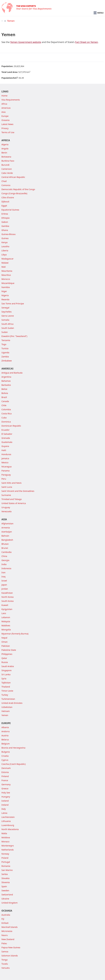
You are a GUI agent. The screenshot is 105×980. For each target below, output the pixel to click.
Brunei (5, 548)
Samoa (5, 952)
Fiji (3, 919)
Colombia (6, 409)
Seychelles (6, 312)
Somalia (5, 320)
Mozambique (8, 283)
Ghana (5, 230)
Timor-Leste (7, 691)
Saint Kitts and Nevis (11, 483)
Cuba (4, 418)
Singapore (6, 670)
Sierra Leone (8, 316)
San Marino (7, 870)
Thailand (6, 687)
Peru (4, 479)
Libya (4, 255)
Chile (4, 405)
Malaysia (6, 621)
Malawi (5, 263)
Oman (5, 642)
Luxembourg (8, 825)
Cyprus (5, 760)
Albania (5, 727)
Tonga (5, 960)
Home (4, 96)
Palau (4, 943)
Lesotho (5, 246)
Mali (4, 267)
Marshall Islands (9, 927)
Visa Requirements (11, 100)
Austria (5, 735)
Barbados (6, 385)
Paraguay (6, 475)
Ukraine (5, 899)
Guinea (5, 238)
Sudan (5, 332)
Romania (6, 866)
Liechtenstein (8, 817)
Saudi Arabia (8, 666)
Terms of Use (8, 132)
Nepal (4, 638)
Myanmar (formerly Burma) (15, 634)
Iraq (3, 577)
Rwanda (5, 299)
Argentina (6, 377)
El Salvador (7, 434)
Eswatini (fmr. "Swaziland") (14, 336)
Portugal (6, 862)
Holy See (6, 793)
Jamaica (5, 458)
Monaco (5, 842)
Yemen (11, 21)
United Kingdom (9, 903)
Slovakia (5, 878)
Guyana (5, 446)
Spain (4, 886)
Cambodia (6, 552)
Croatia (5, 756)
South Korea (8, 601)
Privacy (5, 128)
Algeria (5, 144)
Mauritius (6, 275)
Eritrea (5, 214)
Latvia (4, 813)
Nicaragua (6, 467)
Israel (4, 581)
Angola (5, 149)
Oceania (5, 120)
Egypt (4, 206)
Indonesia (6, 568)
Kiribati (5, 923)
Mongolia (6, 630)
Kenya (4, 242)
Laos (4, 613)
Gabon (5, 222)
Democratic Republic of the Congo (18, 189)
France (5, 780)
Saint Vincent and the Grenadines (18, 491)
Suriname (6, 495)
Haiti (4, 450)
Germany (6, 784)
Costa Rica (6, 414)
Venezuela (6, 511)
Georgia (5, 560)
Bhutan (5, 544)
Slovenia (6, 882)
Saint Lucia (7, 487)
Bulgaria (6, 752)
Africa (4, 104)
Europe (5, 116)
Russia (5, 662)
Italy (4, 809)
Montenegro (8, 846)
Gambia (5, 226)
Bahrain (5, 536)
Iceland (5, 801)
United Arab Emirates (12, 703)
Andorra (5, 731)
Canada (5, 401)
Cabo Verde (7, 173)
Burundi (5, 165)
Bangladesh (7, 540)
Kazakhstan (7, 593)
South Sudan (8, 328)
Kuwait (5, 605)
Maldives (6, 625)
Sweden (5, 890)
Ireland (5, 805)
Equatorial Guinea (10, 210)
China (4, 556)
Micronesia (7, 931)
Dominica (6, 422)
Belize (4, 389)
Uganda (5, 352)
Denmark (6, 768)
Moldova (6, 837)
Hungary (6, 797)
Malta (4, 833)
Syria (4, 679)
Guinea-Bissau (9, 234)
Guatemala (7, 442)
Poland (5, 858)
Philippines (7, 654)
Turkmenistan (8, 699)
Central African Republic (13, 177)
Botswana (6, 157)
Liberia (5, 250)
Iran (3, 572)
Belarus (5, 740)
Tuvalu (5, 964)
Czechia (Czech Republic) (13, 764)
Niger (4, 291)
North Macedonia (10, 829)
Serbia (5, 874)
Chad (4, 181)
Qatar (4, 658)
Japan (4, 585)
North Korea (8, 597)
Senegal (5, 308)
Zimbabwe (7, 361)
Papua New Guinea (11, 947)
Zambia (5, 357)
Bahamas (6, 381)
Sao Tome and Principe (13, 304)
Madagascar (8, 259)
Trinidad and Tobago (12, 499)
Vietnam (6, 711)
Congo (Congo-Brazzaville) (14, 193)
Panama (5, 471)
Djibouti (5, 202)
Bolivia (5, 393)
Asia (3, 112)
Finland (5, 776)
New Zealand (8, 939)
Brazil (4, 397)
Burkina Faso (8, 161)
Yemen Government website (26, 42)
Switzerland (7, 895)
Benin (4, 153)
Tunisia (5, 348)
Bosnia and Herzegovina (13, 748)
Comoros (6, 185)
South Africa (7, 324)
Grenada (6, 438)
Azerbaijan (7, 532)
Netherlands (8, 850)
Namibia (6, 287)
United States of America (14, 503)
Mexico (5, 462)
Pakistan (6, 646)
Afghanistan (7, 524)
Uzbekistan (7, 707)
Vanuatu (6, 968)
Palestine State (9, 650)
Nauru (5, 935)
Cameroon (7, 169)
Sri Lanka (6, 674)
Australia (6, 915)
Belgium (6, 744)
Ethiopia (5, 218)
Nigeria (5, 295)
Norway (5, 854)
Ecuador (5, 430)
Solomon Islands (10, 956)
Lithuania (6, 821)
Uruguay (6, 507)
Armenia (6, 528)
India (4, 564)
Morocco (6, 279)
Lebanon (6, 617)
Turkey (5, 695)
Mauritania (7, 271)
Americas (6, 108)
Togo (4, 344)
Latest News (7, 124)
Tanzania (6, 340)
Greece (5, 789)
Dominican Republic (11, 426)
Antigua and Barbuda (12, 373)
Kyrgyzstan (7, 609)
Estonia (5, 772)
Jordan (5, 589)
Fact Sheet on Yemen (86, 42)
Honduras (6, 454)
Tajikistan (6, 683)
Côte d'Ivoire (8, 197)
